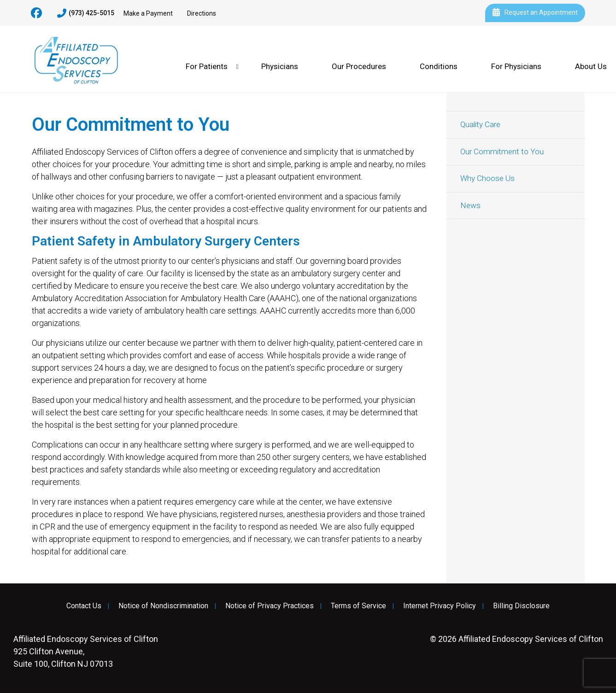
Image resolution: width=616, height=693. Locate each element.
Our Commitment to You (502, 151)
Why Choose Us (487, 178)
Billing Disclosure (521, 606)
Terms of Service (358, 606)
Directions (202, 13)
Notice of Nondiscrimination (163, 606)
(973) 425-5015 (86, 13)
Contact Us (84, 606)
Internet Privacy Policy (440, 606)
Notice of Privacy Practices (270, 606)
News (470, 205)
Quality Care (480, 124)
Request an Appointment (535, 13)
